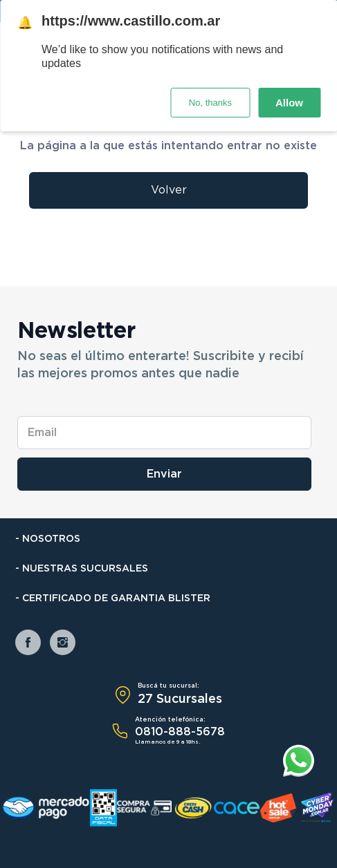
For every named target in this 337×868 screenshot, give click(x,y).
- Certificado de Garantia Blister (113, 598)
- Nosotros (48, 539)
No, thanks (210, 103)
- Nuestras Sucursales (82, 569)
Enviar (164, 474)
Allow (289, 103)
